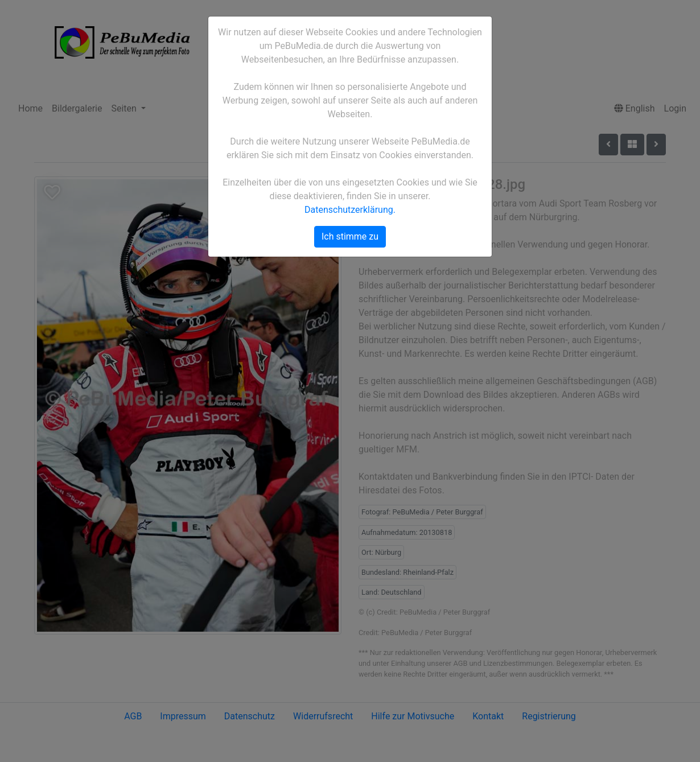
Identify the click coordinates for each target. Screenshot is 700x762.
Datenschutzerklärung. (350, 210)
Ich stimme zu (350, 236)
